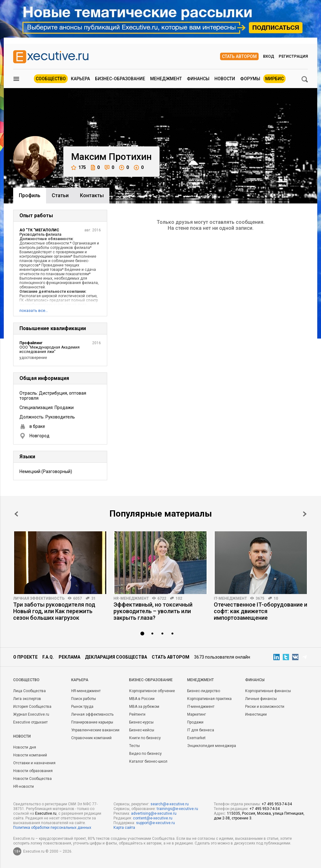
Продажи (195, 722)
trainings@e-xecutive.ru (177, 809)
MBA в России (142, 699)
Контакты (92, 195)
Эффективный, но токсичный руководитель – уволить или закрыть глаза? (153, 611)
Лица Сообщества (29, 691)
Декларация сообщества (116, 657)
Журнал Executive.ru (31, 714)
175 (79, 168)
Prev (16, 514)
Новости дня (25, 747)
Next (305, 514)
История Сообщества (32, 707)
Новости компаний (30, 755)
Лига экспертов (27, 699)
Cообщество (26, 680)
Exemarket (196, 738)
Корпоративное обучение (152, 691)
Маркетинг (197, 714)
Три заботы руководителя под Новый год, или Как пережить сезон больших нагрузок (54, 611)
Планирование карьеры (92, 722)
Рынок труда (82, 707)
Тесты (134, 746)
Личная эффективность (39, 598)
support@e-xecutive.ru (155, 823)
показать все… (34, 310)
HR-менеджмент (131, 598)
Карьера (80, 79)
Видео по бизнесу (145, 754)
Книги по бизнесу (145, 738)
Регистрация (293, 56)
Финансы (198, 79)
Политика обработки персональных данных (52, 828)
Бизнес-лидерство (204, 691)
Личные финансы (261, 699)
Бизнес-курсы (141, 722)
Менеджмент (166, 79)
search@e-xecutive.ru (170, 804)
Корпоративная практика (209, 699)
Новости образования (33, 771)
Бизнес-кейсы (142, 730)
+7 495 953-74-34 (277, 804)
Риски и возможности (265, 707)
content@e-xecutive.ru (153, 818)
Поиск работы (84, 699)
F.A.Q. (48, 657)
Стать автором (239, 56)
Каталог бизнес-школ (148, 761)
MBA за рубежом (144, 707)
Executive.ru (46, 813)
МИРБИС (274, 79)
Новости (225, 79)
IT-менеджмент (230, 598)
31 (93, 598)
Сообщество (51, 79)
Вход (269, 56)
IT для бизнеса (201, 730)
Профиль (30, 195)
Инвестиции (256, 714)
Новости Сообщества (32, 779)
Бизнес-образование (120, 79)
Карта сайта (124, 828)
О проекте (25, 657)
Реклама (69, 657)
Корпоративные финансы (268, 691)
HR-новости (24, 786)
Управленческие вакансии (95, 730)
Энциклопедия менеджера (212, 746)
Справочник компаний (91, 738)
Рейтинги (137, 714)
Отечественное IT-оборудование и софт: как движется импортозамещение (260, 611)
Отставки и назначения (34, 763)
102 (179, 598)
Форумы (250, 79)
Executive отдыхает (30, 722)
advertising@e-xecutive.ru (154, 813)
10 (276, 598)
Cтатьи (60, 195)
